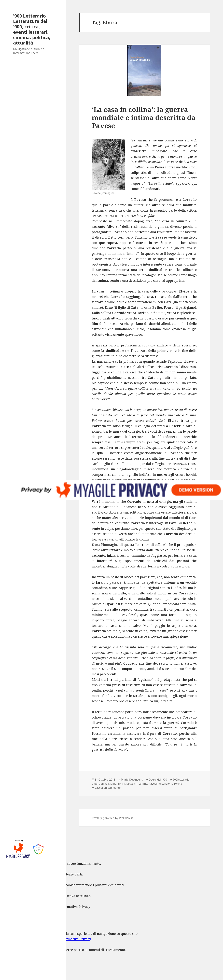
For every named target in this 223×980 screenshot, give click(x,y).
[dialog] (111, 947)
